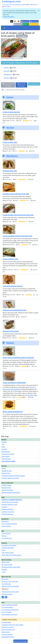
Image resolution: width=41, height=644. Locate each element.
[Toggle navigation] (4, 28)
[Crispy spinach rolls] (17, 55)
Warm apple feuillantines (13, 412)
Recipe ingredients (8, 509)
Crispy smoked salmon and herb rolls (17, 236)
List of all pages (7, 612)
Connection (34, 24)
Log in (4, 572)
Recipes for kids (7, 471)
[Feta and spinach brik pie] (13, 55)
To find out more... (9, 17)
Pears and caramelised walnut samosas (18, 357)
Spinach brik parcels (11, 331)
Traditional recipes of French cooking (13, 476)
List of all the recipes (21, 85)
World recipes (6, 473)
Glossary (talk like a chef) (9, 505)
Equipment (5, 521)
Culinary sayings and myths (10, 478)
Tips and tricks (6, 459)
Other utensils (6, 526)
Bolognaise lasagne (8, 637)
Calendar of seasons (8, 512)
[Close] (39, 11)
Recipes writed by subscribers (11, 492)
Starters (6, 68)
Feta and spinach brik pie (13, 286)
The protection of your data (10, 592)
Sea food (7, 71)
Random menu (6, 488)
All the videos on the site (9, 614)
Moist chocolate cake (8, 630)
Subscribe (18, 24)
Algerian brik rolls (10, 171)
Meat (3, 447)
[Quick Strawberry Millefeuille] (9, 55)
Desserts (7, 78)
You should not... (7, 538)
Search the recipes (7, 490)
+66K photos (33, 5)
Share (25, 24)
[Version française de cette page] (15, 21)
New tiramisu (6, 632)
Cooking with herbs (8, 548)
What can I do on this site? (10, 581)
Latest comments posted (9, 605)
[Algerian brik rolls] (18, 55)
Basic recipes (6, 456)
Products (5, 507)
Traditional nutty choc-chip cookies (13, 625)
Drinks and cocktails (8, 454)
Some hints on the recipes (10, 502)
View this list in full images (8, 85)
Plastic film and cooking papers (11, 555)
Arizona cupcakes (7, 634)
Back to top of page (20, 641)
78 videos (8, 7)
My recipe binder (7, 565)
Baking (4, 468)
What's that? (6, 562)
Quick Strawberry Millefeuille (14, 383)
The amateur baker (8, 553)
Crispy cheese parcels (11, 112)
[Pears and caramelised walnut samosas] (15, 55)
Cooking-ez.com (11, 1)
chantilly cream (32, 395)
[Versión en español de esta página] (19, 21)
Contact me (34, 21)
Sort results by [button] (33, 84)
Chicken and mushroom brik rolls (16, 194)
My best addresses (8, 514)
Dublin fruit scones (8, 627)
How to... (4, 536)
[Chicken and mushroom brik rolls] (22, 55)
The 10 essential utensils (9, 524)
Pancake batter (6, 622)
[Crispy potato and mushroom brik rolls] (6, 55)
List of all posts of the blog (10, 610)
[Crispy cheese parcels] (11, 55)
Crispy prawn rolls (10, 142)
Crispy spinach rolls (10, 259)
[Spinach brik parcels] (20, 55)
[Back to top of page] (4, 97)
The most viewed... (8, 607)
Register (4, 569)
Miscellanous (8, 74)
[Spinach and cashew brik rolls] (8, 55)
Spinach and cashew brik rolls (14, 310)
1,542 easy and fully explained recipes (14, 5)
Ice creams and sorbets (9, 545)
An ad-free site (6, 584)
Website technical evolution (10, 586)
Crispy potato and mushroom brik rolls (18, 215)
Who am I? (25, 21)
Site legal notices (7, 594)
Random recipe (6, 485)
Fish (3, 444)
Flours (4, 550)
